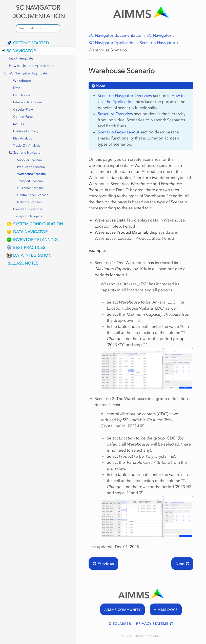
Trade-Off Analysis (27, 145)
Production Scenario (31, 167)
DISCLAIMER (120, 624)
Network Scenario (29, 202)
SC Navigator (19, 51)
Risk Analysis (23, 138)
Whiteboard (22, 81)
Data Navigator (30, 232)
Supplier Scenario (29, 160)
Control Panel (23, 117)
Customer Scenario (30, 188)
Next (182, 563)
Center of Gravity (26, 131)
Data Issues (22, 95)
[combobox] (38, 28)
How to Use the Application (31, 66)
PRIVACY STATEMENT (155, 624)
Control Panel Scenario (33, 195)
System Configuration (38, 224)
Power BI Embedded (28, 209)
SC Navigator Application (27, 73)
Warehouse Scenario (31, 174)
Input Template (21, 58)
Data (17, 88)
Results (18, 124)
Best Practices (29, 247)
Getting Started (31, 43)
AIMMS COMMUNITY (122, 610)
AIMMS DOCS (166, 610)
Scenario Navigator (26, 153)
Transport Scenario (30, 181)
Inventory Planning (35, 239)
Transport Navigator (28, 216)
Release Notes (23, 263)
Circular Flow (23, 109)
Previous (103, 563)
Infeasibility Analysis (28, 102)
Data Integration (32, 255)
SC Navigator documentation (116, 35)
